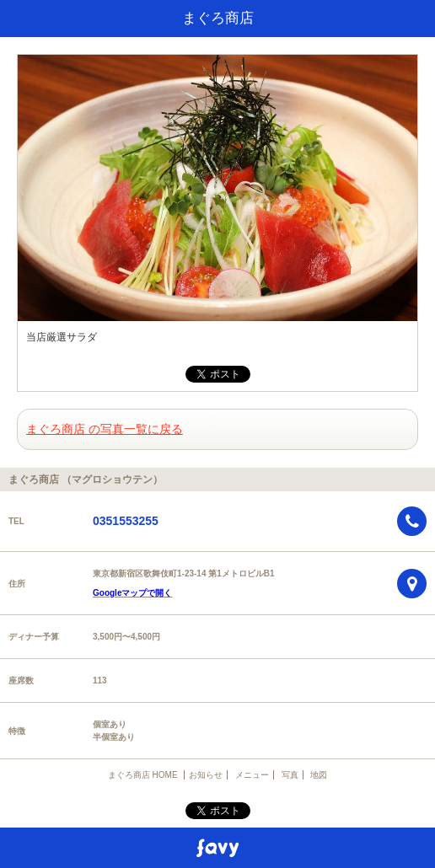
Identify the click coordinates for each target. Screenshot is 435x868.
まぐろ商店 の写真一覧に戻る (105, 429)
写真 (290, 775)
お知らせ (206, 775)
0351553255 (126, 521)
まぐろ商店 (218, 18)
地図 (319, 775)
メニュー (252, 775)
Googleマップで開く (132, 593)
